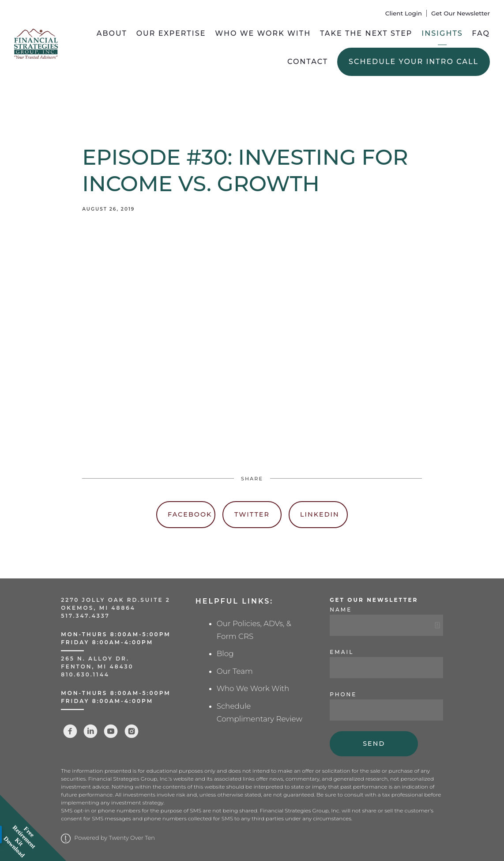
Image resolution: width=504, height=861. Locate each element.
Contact (308, 62)
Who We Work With (263, 33)
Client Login (404, 13)
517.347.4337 (85, 616)
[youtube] (111, 731)
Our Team (235, 671)
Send (374, 744)
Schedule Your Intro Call (414, 62)
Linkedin (320, 514)
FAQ (481, 33)
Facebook (190, 514)
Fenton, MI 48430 (97, 667)
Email (342, 652)
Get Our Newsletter (461, 13)
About (112, 33)
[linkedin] (90, 731)
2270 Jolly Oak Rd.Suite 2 (116, 600)
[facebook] (70, 731)
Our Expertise (171, 33)
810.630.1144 (85, 674)
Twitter (252, 514)
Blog (225, 653)
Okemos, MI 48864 (98, 608)
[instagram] (132, 731)
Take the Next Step (366, 33)
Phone (343, 694)
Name (341, 610)
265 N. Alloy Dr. (96, 659)
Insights (442, 33)
